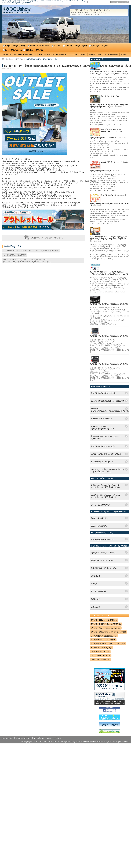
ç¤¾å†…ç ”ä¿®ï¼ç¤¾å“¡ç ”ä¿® (106, 454)
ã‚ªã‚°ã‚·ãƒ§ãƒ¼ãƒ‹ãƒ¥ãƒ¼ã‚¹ (104, 393)
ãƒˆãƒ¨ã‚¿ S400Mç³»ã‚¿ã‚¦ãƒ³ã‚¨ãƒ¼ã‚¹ (106, 624)
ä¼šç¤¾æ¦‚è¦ (8, 738)
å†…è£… (75, 54)
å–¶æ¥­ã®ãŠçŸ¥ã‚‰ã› (103, 419)
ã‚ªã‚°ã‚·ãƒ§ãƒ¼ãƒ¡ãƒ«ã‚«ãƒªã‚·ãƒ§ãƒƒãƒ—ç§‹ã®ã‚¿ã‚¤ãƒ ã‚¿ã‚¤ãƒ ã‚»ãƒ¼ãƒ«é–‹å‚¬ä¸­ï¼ (110, 239)
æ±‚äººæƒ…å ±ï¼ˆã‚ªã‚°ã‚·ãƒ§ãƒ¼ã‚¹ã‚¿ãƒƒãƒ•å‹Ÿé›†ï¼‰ (110, 410)
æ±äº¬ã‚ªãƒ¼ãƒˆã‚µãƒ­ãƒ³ (14, 255)
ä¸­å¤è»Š (58, 46)
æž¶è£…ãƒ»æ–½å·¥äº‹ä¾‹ (40, 46)
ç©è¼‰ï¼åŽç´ (63, 54)
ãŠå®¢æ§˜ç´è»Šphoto (102, 462)
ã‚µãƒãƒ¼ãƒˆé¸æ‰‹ (100, 46)
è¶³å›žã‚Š (92, 54)
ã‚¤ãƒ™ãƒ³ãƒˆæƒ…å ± (14, 50)
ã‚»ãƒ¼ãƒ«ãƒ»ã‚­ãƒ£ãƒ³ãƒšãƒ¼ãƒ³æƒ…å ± (41, 59)
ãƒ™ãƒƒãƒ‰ (8, 54)
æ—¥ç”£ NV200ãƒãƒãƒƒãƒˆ (103, 640)
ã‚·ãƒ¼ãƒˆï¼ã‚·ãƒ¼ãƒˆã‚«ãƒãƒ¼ (25, 54)
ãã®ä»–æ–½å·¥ (112, 54)
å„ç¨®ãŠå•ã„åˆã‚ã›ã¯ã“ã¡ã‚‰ (99, 12)
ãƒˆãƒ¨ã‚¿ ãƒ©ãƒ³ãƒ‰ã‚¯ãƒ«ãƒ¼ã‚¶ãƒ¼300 (108, 632)
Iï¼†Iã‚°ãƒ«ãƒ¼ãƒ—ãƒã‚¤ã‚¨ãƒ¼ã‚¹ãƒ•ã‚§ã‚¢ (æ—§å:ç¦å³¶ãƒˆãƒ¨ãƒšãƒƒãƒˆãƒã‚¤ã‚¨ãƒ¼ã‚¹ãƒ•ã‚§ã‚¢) (27, 261)
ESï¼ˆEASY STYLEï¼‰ (101, 660)
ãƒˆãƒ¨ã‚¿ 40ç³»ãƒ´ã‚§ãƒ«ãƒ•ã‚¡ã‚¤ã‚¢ (106, 628)
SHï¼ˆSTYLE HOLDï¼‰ (101, 656)
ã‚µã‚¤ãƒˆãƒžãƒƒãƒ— (23, 738)
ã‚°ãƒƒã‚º (124, 54)
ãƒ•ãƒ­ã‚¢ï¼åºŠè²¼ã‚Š (46, 54)
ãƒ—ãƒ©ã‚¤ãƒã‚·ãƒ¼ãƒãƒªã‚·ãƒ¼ (47, 738)
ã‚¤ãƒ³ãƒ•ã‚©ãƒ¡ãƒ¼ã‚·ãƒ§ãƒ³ (77, 46)
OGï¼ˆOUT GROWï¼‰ (100, 652)
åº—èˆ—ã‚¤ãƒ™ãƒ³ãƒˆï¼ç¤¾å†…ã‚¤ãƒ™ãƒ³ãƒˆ (106, 437)
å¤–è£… (84, 54)
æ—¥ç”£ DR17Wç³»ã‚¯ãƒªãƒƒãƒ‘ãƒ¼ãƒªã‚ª (108, 644)
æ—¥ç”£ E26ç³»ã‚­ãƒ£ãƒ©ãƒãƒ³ (104, 636)
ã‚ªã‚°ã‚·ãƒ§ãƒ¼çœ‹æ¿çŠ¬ (103, 446)
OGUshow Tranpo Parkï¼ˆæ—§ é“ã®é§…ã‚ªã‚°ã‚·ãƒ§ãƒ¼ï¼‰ (31, 251)
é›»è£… (100, 54)
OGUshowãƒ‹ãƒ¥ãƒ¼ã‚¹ (35, 50)
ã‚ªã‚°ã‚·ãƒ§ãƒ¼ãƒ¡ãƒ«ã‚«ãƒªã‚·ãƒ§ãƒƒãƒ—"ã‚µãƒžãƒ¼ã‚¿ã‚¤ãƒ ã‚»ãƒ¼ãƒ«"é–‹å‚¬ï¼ (110, 273)
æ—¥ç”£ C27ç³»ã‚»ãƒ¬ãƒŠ (102, 648)
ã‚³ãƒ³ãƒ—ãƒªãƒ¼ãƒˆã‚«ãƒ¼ (16, 46)
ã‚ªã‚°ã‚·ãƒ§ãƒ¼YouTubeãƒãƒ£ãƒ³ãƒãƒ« (110, 401)
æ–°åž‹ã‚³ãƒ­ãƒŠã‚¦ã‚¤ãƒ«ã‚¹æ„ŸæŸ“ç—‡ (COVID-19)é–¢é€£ (107, 471)
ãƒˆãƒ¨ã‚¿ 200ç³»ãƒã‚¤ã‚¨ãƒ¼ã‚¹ (104, 620)
